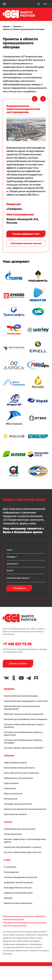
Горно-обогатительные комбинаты (21, 773)
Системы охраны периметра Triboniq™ (24, 748)
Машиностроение (13, 794)
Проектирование (13, 834)
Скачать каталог (18, 664)
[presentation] (35, 99)
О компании (10, 867)
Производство (11, 872)
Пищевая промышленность (18, 804)
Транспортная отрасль (15, 814)
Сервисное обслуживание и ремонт (22, 847)
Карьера (8, 898)
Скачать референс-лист (26, 234)
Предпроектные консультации (20, 829)
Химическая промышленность (19, 768)
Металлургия (11, 799)
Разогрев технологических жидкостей (24, 714)
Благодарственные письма (26, 243)
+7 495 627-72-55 (17, 644)
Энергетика (10, 788)
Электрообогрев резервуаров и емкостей (26, 701)
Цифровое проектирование (18, 882)
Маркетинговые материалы (18, 903)
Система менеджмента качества (20, 877)
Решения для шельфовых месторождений (26, 719)
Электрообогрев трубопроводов (21, 696)
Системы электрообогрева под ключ (23, 852)
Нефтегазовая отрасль (15, 763)
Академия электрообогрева (18, 893)
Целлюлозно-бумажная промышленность (25, 809)
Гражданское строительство (18, 778)
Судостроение (11, 783)
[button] (4, 4)
